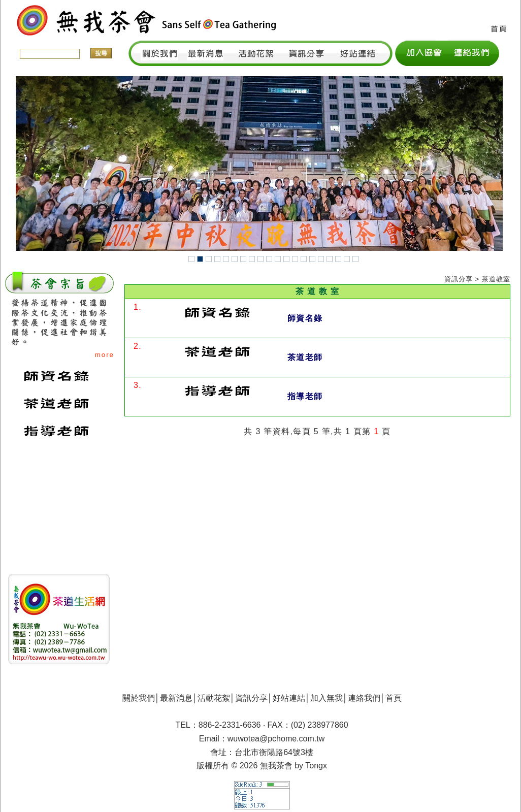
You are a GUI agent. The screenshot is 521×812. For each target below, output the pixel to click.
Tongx (316, 766)
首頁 (394, 698)
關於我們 (139, 698)
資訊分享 (251, 698)
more (105, 355)
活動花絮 (214, 698)
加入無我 (327, 698)
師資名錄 (305, 318)
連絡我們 (364, 698)
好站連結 (289, 698)
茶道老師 (305, 357)
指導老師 (305, 396)
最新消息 (176, 698)
